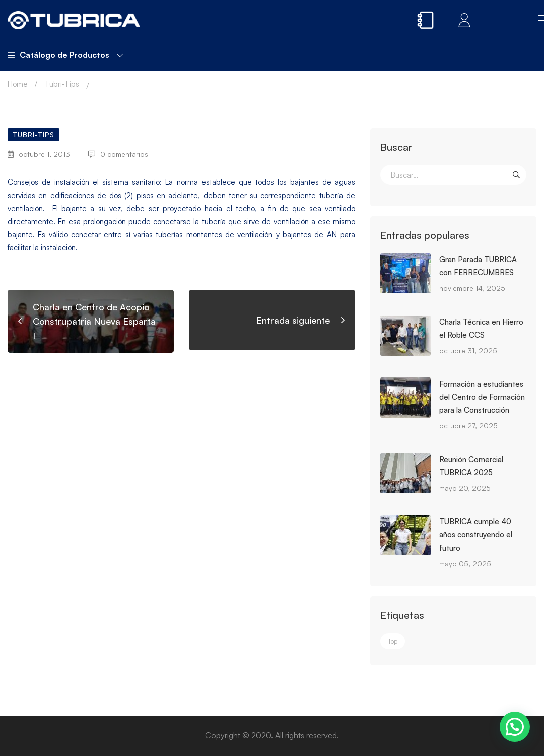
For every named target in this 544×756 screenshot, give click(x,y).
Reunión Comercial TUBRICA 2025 (471, 466)
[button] (515, 727)
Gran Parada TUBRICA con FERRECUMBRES (478, 266)
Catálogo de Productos (65, 55)
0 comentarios (118, 154)
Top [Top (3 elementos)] (393, 641)
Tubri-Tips (62, 84)
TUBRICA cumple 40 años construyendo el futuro (476, 534)
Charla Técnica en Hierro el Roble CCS (481, 328)
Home (18, 84)
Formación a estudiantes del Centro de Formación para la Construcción (482, 397)
